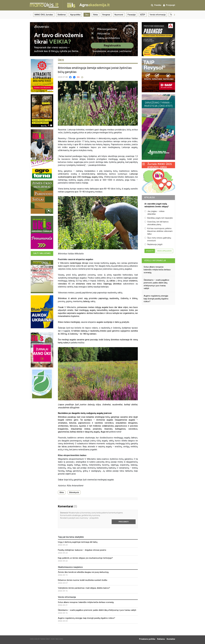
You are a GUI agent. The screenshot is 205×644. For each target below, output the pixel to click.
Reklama (161, 639)
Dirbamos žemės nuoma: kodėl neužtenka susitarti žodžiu (83, 580)
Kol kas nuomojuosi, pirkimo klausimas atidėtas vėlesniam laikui (159, 231)
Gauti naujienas (42, 253)
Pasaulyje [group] (132, 15)
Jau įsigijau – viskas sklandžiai (154, 213)
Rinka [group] (96, 15)
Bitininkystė (74, 492)
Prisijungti (124, 522)
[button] (30, 15)
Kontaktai (171, 639)
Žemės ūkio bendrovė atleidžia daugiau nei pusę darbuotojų (83, 572)
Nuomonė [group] (119, 15)
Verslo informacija (155, 261)
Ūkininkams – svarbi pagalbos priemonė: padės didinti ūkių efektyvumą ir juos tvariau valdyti (97, 610)
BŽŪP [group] (143, 15)
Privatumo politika (147, 639)
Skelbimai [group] (62, 15)
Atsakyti (150, 251)
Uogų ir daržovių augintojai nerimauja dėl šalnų (78, 542)
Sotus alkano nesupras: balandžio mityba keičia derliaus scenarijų (86, 602)
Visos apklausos (164, 251)
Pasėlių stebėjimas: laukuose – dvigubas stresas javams (82, 550)
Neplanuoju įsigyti (153, 244)
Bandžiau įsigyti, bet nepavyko (159, 218)
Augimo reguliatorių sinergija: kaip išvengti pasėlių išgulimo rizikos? (86, 618)
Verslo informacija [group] (158, 15)
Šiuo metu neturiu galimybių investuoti (158, 239)
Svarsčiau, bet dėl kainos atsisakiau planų (156, 223)
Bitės (62, 492)
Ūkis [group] (87, 15)
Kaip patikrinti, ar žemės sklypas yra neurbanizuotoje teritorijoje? (85, 558)
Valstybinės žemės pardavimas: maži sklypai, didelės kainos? (84, 588)
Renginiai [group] (106, 15)
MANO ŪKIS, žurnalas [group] (44, 15)
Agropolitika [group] (75, 15)
